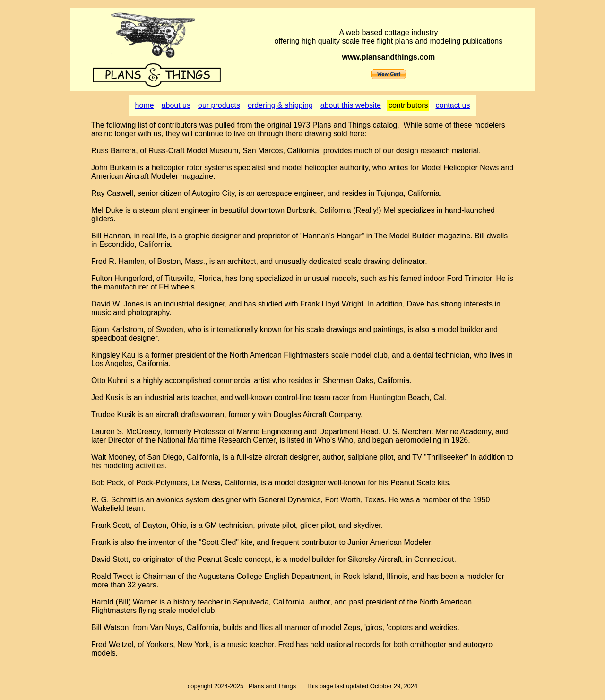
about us (176, 105)
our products (219, 105)
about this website (351, 105)
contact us (453, 105)
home (145, 105)
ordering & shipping (280, 105)
